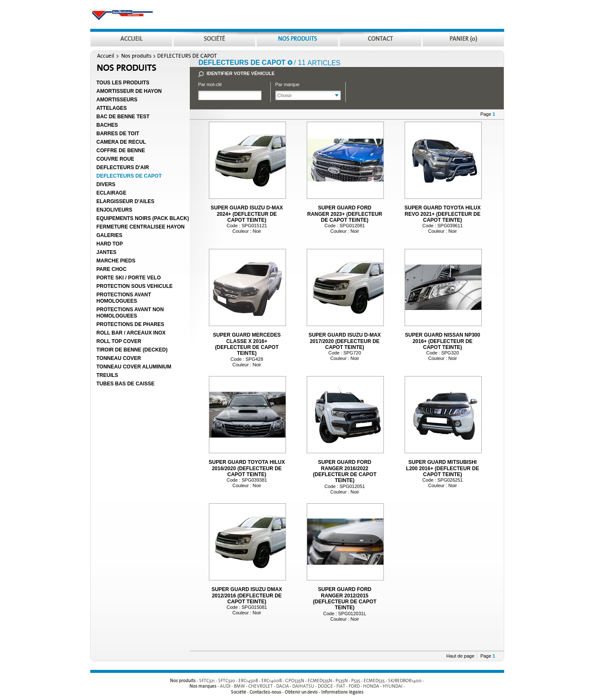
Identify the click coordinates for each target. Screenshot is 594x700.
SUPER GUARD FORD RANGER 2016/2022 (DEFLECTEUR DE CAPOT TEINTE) (345, 471)
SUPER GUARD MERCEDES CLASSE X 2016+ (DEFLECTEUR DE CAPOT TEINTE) (247, 344)
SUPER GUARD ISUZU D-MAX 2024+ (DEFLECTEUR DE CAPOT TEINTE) (247, 214)
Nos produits (136, 56)
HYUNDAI (393, 687)
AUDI (225, 687)
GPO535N (295, 681)
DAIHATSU (303, 687)
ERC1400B (272, 681)
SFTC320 (227, 681)
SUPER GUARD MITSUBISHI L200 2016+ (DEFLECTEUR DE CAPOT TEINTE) (442, 468)
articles (324, 63)
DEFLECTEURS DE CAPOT (187, 56)
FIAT (341, 687)
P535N (342, 681)
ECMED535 (374, 681)
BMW (239, 687)
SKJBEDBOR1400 (405, 681)
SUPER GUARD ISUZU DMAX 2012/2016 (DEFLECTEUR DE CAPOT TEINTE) (247, 595)
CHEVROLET (261, 687)
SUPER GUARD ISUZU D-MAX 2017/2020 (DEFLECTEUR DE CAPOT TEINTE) (345, 341)
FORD (354, 687)
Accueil (105, 56)
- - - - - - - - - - (312, 681)
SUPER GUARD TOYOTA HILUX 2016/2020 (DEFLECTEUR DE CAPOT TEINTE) (247, 468)
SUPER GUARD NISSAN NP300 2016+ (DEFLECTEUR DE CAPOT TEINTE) (443, 341)
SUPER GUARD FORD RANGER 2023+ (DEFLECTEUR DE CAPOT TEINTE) (345, 214)
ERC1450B (248, 681)
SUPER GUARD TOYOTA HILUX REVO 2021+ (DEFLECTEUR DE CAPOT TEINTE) (443, 214)
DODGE (325, 687)
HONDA (371, 687)
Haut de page (461, 656)
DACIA (283, 687)
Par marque (287, 84)
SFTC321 (207, 681)
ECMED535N (320, 681)
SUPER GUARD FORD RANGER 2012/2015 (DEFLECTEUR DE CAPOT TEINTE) (345, 598)
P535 (356, 681)
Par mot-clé (210, 84)
